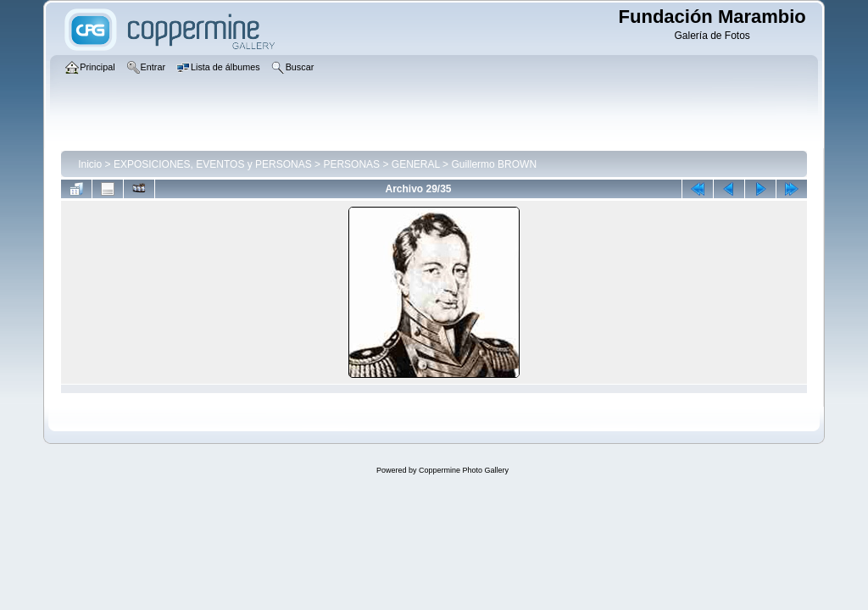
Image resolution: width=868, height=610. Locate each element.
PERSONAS (351, 164)
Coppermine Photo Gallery (464, 470)
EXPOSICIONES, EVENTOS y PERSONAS (213, 164)
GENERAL (416, 164)
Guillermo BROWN (494, 164)
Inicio (90, 164)
